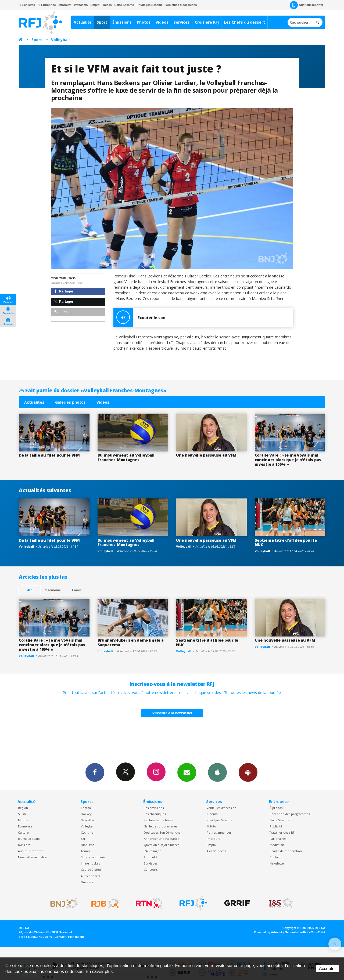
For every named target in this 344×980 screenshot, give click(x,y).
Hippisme (88, 845)
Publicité (276, 826)
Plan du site (76, 937)
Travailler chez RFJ (282, 832)
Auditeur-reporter (307, 5)
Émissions (122, 22)
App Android (248, 772)
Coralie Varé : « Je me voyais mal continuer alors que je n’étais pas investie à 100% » (288, 460)
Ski (83, 839)
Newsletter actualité (32, 857)
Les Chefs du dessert (244, 22)
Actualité (83, 22)
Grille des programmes (161, 826)
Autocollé (151, 857)
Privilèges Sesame (220, 820)
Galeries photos (70, 402)
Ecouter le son (139, 318)
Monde (23, 820)
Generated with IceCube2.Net (305, 932)
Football (87, 808)
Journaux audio (29, 839)
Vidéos (162, 22)
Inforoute (65, 5)
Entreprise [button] (47, 5)
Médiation (277, 845)
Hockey (86, 814)
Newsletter (277, 863)
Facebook (95, 772)
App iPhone (217, 772)
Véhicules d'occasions (181, 5)
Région (23, 808)
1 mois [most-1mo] (76, 590)
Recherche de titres (158, 820)
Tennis (85, 851)
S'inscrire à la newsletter (172, 713)
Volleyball (60, 40)
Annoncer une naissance (162, 839)
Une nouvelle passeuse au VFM (206, 455)
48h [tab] (30, 590)
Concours (151, 869)
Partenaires (278, 839)
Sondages (151, 863)
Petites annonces (219, 832)
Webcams (81, 5)
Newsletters (187, 772)
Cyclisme (87, 832)
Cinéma (212, 814)
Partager (64, 291)
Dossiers (24, 845)
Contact (275, 857)
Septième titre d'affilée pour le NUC (286, 543)
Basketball (88, 820)
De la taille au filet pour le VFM (49, 455)
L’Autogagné (153, 851)
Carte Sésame (124, 5)
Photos (144, 22)
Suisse (22, 814)
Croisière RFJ (207, 22)
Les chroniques (155, 814)
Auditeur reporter (31, 851)
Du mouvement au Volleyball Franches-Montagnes (126, 457)
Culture (23, 832)
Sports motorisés (93, 857)
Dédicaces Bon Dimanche (162, 832)
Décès (107, 5)
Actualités (34, 402)
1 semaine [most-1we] (53, 590)
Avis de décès (216, 851)
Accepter (327, 969)
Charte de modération (286, 851)
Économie (25, 826)
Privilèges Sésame (150, 5)
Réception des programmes (290, 814)
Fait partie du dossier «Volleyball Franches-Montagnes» (93, 390)
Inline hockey (90, 863)
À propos (276, 808)
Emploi (95, 5)
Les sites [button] (27, 5)
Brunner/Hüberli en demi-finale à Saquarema (131, 642)
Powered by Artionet (268, 932)
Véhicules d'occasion (221, 808)
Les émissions (154, 808)
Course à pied (91, 869)
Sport (102, 22)
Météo (211, 826)
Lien (61, 312)
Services (182, 22)
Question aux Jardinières (162, 845)
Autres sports (90, 876)
